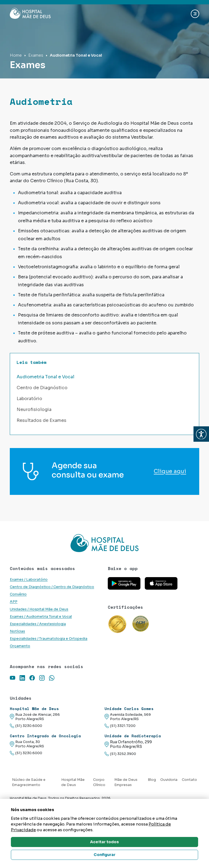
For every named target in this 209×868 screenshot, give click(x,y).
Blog (152, 780)
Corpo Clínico (99, 782)
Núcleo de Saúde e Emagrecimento (29, 782)
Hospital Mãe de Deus (73, 782)
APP (14, 602)
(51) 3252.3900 (120, 754)
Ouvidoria (169, 780)
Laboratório (29, 399)
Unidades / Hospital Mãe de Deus (39, 609)
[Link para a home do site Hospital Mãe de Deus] (104, 543)
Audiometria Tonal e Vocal (45, 377)
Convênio (18, 594)
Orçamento (20, 646)
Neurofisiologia (34, 409)
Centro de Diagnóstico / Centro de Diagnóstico (52, 587)
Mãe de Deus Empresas (126, 782)
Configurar (104, 855)
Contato (189, 780)
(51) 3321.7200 (120, 726)
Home (16, 55)
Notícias (17, 631)
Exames (36, 55)
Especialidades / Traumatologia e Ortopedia (49, 639)
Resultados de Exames (42, 420)
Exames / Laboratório (29, 580)
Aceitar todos (104, 842)
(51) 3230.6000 (26, 726)
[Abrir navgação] (195, 14)
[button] (201, 434)
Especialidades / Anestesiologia (38, 624)
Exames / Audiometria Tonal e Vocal (41, 617)
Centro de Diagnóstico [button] (42, 388)
